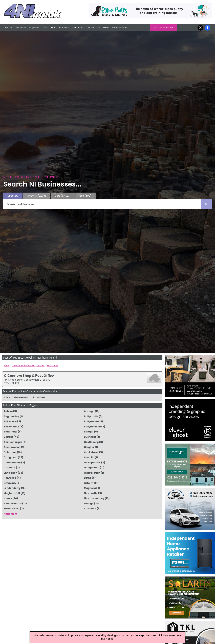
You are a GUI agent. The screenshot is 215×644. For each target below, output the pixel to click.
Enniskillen (10, 473)
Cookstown (91, 452)
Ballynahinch (92, 427)
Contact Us (93, 28)
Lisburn (89, 483)
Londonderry (12, 488)
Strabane (90, 509)
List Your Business (163, 28)
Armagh (89, 411)
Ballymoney (11, 427)
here (166, 635)
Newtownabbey (94, 498)
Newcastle (91, 493)
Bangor (89, 432)
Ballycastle (91, 416)
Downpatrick (92, 463)
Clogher (89, 447)
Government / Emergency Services (28, 365)
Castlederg (91, 442)
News (106, 28)
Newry (8, 498)
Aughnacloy (11, 416)
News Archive (120, 28)
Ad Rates (64, 28)
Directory (20, 28)
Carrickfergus (13, 442)
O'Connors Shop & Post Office (29, 376)
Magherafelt (12, 493)
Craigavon (10, 457)
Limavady (10, 483)
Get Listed (78, 28)
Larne (88, 478)
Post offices (53, 365)
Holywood (10, 478)
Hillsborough (92, 473)
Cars (44, 28)
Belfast (8, 437)
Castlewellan (12, 447)
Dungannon (92, 468)
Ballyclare (10, 421)
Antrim (8, 411)
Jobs (53, 28)
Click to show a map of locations (25, 397)
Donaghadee (12, 463)
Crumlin (89, 457)
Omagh (89, 503)
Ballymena (91, 421)
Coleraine (10, 452)
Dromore (10, 468)
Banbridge (10, 432)
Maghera (90, 488)
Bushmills (90, 437)
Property (34, 28)
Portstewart (12, 509)
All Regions (11, 514)
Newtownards (13, 503)
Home (8, 28)
